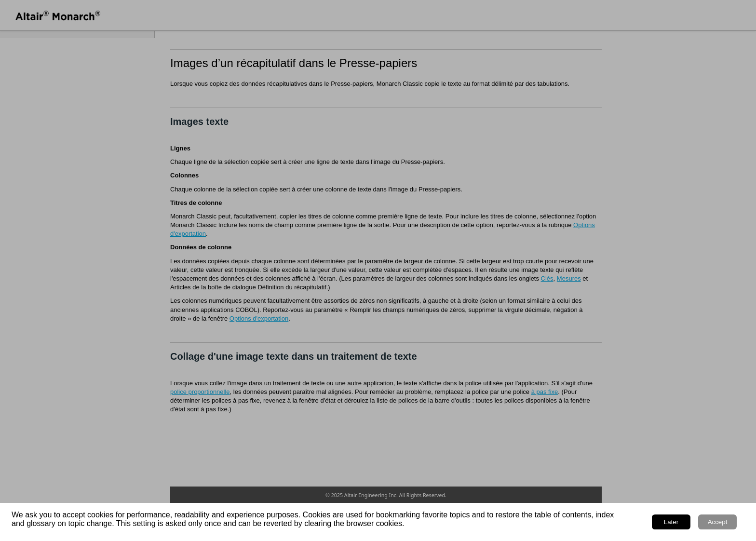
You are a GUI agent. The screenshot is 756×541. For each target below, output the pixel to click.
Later (671, 522)
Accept (718, 522)
